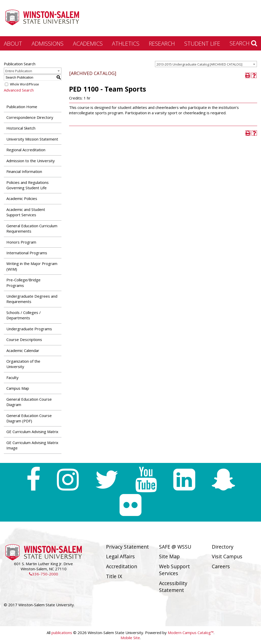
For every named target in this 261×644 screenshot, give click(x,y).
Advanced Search (19, 90)
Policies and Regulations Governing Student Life (28, 185)
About (13, 43)
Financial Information (24, 171)
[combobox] (206, 64)
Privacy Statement (127, 547)
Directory (223, 547)
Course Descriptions (24, 339)
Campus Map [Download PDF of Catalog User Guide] (18, 388)
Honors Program (21, 242)
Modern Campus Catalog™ (191, 633)
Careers (221, 566)
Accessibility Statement (173, 587)
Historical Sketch (21, 128)
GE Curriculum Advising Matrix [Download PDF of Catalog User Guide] (32, 432)
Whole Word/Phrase (24, 84)
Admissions (48, 43)
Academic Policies (22, 198)
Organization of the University (23, 364)
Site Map (169, 556)
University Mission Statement (32, 139)
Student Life (202, 43)
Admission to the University (31, 161)
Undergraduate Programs (29, 329)
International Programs (27, 253)
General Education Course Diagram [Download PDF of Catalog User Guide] (29, 402)
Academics (88, 43)
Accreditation (122, 566)
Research (162, 43)
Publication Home (22, 107)
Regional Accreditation (26, 150)
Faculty (12, 377)
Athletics (126, 43)
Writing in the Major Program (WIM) (32, 266)
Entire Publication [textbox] (19, 71)
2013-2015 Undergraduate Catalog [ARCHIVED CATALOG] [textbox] (199, 64)
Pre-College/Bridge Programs (23, 282)
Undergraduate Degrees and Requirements (32, 299)
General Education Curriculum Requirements (32, 228)
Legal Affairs (120, 556)
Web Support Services (174, 570)
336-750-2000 (44, 574)
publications (62, 633)
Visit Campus (227, 556)
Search (243, 43)
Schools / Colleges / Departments (24, 315)
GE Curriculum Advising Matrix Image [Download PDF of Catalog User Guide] (32, 445)
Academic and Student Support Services (26, 212)
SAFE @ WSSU (175, 547)
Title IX (114, 576)
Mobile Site (130, 638)
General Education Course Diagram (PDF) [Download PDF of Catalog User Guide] (29, 418)
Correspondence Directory (30, 117)
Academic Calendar (23, 350)
